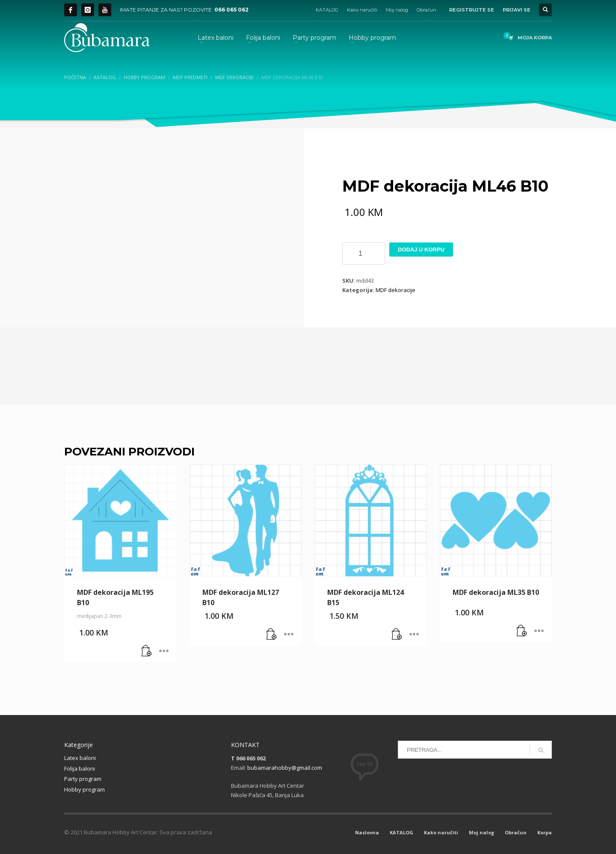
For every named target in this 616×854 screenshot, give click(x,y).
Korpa (545, 832)
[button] (147, 651)
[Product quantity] (364, 254)
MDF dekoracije (395, 290)
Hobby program (84, 789)
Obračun (426, 10)
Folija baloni (80, 768)
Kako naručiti (362, 10)
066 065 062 (231, 10)
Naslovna (367, 832)
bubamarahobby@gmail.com (285, 768)
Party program (83, 779)
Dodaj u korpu (421, 250)
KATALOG (327, 10)
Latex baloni (80, 758)
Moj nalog (397, 10)
